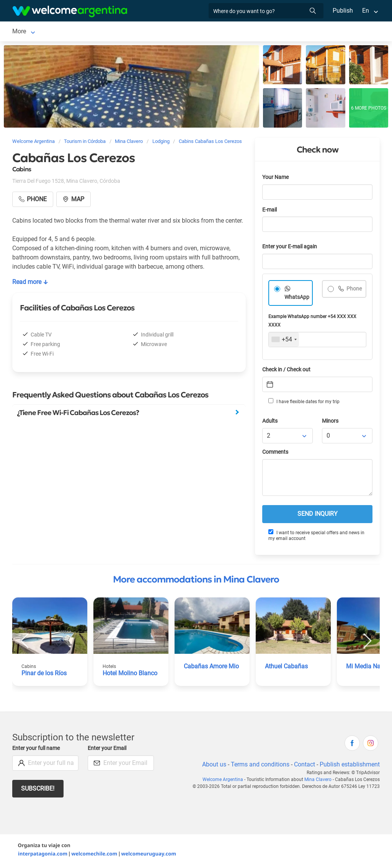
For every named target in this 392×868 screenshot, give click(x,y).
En (366, 11)
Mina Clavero (30, 32)
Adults (270, 423)
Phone (354, 290)
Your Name (276, 179)
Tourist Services (165, 32)
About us (213, 766)
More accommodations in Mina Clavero (196, 581)
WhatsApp (297, 299)
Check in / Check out (288, 371)
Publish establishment (350, 766)
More (288, 32)
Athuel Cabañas (287, 668)
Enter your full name (37, 750)
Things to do (255, 32)
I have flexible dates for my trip (304, 403)
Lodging (73, 32)
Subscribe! (38, 790)
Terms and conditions (259, 766)
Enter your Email (108, 750)
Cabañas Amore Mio (212, 668)
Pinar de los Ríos (44, 675)
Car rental (121, 32)
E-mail (270, 211)
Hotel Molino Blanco (130, 675)
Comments (276, 454)
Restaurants (213, 32)
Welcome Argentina (225, 781)
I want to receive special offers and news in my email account (316, 537)
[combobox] (284, 341)
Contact (304, 766)
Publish (343, 11)
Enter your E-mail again (291, 248)
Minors (331, 423)
